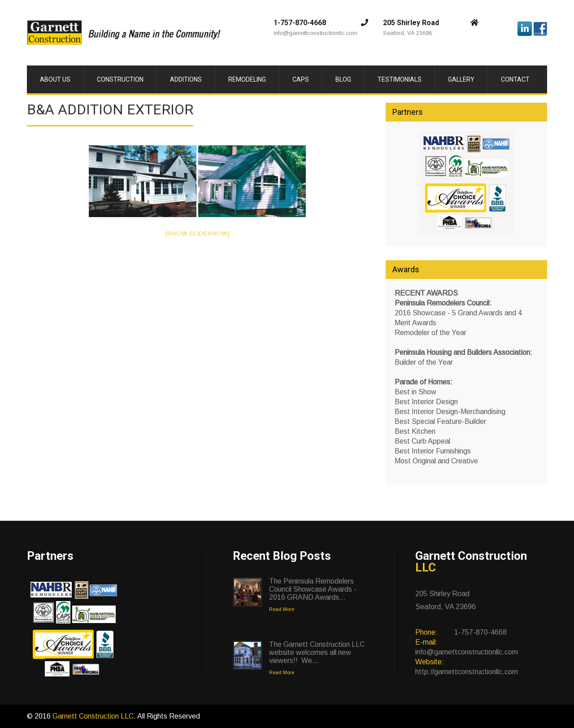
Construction (120, 79)
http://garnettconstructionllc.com (467, 672)
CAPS (301, 79)
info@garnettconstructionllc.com (315, 33)
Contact (515, 79)
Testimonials (400, 79)
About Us (55, 79)
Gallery (461, 79)
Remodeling (247, 79)
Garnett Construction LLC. (95, 716)
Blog (343, 79)
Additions (186, 79)
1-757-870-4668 (300, 23)
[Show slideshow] (198, 233)
